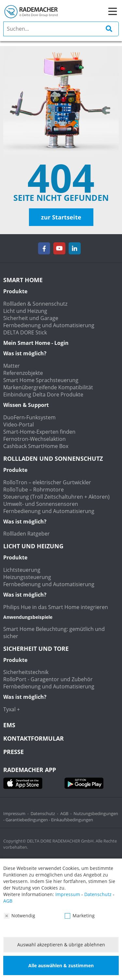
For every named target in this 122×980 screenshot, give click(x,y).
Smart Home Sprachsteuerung (41, 380)
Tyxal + (12, 709)
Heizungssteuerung (27, 577)
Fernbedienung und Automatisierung (49, 325)
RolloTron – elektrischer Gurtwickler (47, 482)
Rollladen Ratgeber (27, 534)
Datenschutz (43, 813)
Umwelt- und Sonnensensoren (41, 504)
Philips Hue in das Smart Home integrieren (56, 607)
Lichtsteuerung (22, 570)
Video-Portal (19, 425)
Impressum (14, 813)
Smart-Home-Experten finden (39, 432)
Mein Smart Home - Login (36, 343)
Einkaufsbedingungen (72, 820)
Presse (14, 752)
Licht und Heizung (25, 311)
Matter (12, 366)
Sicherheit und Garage (31, 318)
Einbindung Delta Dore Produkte (43, 394)
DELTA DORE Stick (25, 332)
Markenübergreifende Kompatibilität (48, 387)
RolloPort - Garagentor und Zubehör (48, 679)
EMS (9, 725)
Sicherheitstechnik (26, 672)
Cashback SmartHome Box (36, 446)
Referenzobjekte (23, 373)
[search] (61, 29)
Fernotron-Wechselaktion (34, 439)
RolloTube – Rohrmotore (34, 490)
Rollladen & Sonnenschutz (35, 304)
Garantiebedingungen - (28, 820)
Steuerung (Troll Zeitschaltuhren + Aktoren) (56, 497)
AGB (64, 813)
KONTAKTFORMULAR (34, 738)
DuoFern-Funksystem (29, 417)
